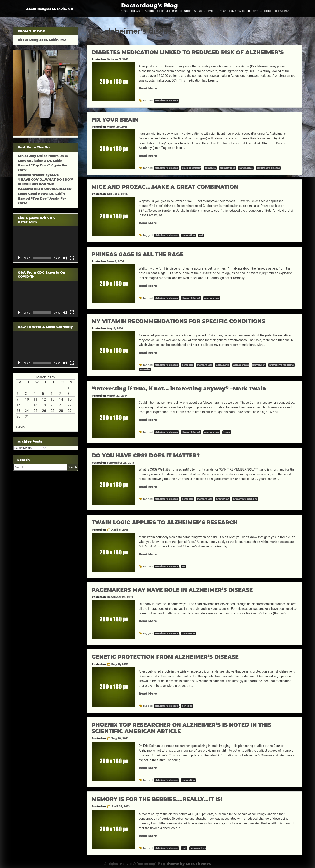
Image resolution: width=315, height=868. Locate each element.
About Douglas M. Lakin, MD (50, 9)
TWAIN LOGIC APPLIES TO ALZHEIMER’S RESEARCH (164, 522)
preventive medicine (282, 365)
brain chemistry (191, 168)
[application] (45, 244)
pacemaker (188, 634)
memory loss (227, 168)
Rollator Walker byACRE (38, 175)
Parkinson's (246, 168)
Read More (148, 88)
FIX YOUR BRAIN (115, 120)
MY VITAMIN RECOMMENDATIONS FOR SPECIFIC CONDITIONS (178, 321)
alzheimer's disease (166, 101)
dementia (210, 168)
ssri (201, 235)
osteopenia (223, 365)
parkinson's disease (268, 168)
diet (184, 848)
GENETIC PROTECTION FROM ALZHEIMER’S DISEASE (165, 657)
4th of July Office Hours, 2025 (43, 156)
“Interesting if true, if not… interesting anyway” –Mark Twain (179, 389)
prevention (188, 235)
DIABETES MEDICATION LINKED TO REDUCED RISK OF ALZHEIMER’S (188, 52)
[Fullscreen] (72, 258)
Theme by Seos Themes (188, 864)
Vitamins (145, 370)
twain (227, 432)
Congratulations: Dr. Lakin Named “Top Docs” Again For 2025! (43, 165)
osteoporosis (241, 365)
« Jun (20, 427)
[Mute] (65, 258)
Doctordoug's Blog (150, 5)
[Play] (19, 258)
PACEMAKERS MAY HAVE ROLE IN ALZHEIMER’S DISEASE (172, 590)
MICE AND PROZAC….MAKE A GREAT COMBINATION (165, 187)
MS (184, 567)
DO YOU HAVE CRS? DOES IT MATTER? (146, 456)
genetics (187, 706)
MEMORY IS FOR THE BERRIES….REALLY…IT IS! (157, 799)
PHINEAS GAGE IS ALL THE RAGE (138, 254)
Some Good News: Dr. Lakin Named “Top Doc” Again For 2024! (42, 198)
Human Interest (191, 298)
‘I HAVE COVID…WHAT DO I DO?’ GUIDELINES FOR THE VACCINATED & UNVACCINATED (45, 184)
